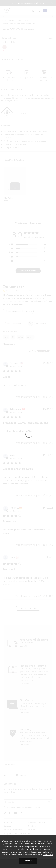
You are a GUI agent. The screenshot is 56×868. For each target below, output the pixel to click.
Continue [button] (28, 861)
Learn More (48, 854)
